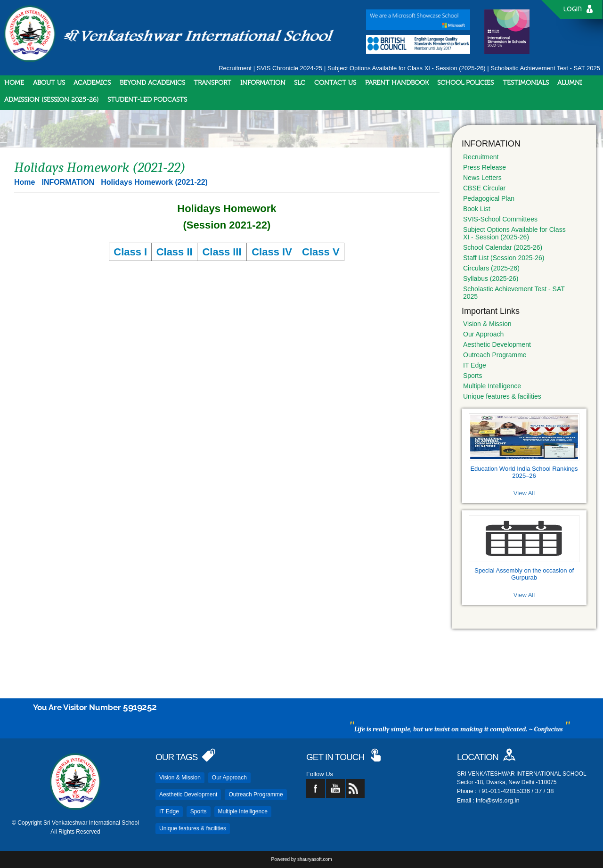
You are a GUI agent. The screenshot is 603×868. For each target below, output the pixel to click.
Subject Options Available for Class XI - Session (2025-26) (407, 68)
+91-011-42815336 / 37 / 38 (516, 791)
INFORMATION (263, 83)
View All (524, 493)
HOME (14, 83)
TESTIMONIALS (526, 83)
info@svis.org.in (498, 800)
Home (24, 182)
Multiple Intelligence (492, 386)
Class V (321, 252)
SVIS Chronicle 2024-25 (289, 68)
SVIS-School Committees (500, 219)
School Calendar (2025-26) (503, 247)
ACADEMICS (92, 83)
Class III (222, 252)
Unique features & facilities (502, 396)
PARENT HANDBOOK (397, 83)
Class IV (272, 252)
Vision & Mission (487, 324)
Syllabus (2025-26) (491, 278)
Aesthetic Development (497, 344)
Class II (175, 252)
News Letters (482, 178)
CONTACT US (335, 83)
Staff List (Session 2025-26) (504, 258)
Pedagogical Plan (489, 198)
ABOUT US (49, 83)
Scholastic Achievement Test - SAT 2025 (545, 68)
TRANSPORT (212, 83)
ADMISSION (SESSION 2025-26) (51, 100)
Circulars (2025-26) (491, 268)
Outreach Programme (495, 355)
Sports (473, 376)
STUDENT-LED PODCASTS (147, 100)
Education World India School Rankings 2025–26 (524, 472)
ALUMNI (570, 83)
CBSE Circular (484, 188)
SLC (300, 83)
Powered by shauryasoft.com (302, 859)
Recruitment (235, 68)
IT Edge (475, 365)
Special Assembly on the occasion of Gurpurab (524, 574)
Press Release (485, 167)
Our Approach (483, 334)
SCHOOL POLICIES (465, 83)
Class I (130, 252)
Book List (477, 209)
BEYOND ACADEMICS (152, 83)
